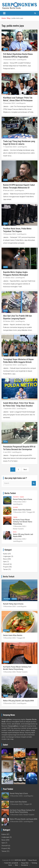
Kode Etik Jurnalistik (11, 863)
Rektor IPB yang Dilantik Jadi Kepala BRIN (19, 701)
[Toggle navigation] (4, 13)
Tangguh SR (31, 512)
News (5, 49)
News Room (33, 860)
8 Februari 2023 (8, 190)
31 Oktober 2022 (9, 278)
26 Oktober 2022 (9, 321)
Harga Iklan (25, 863)
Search (34, 483)
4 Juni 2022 (7, 452)
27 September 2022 (10, 365)
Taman (22, 497)
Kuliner (15, 507)
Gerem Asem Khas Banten (22, 510)
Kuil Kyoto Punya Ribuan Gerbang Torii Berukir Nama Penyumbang (23, 522)
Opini (5, 562)
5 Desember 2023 (9, 103)
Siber (16, 865)
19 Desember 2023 (9, 60)
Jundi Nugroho (22, 60)
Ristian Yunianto (18, 529)
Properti (16, 497)
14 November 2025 (19, 502)
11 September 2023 (10, 147)
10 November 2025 (19, 539)
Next (25, 469)
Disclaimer (25, 865)
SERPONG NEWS (20, 860)
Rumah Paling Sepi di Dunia (23, 499)
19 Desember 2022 (9, 234)
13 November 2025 (19, 512)
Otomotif (6, 564)
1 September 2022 (9, 409)
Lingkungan (7, 556)
